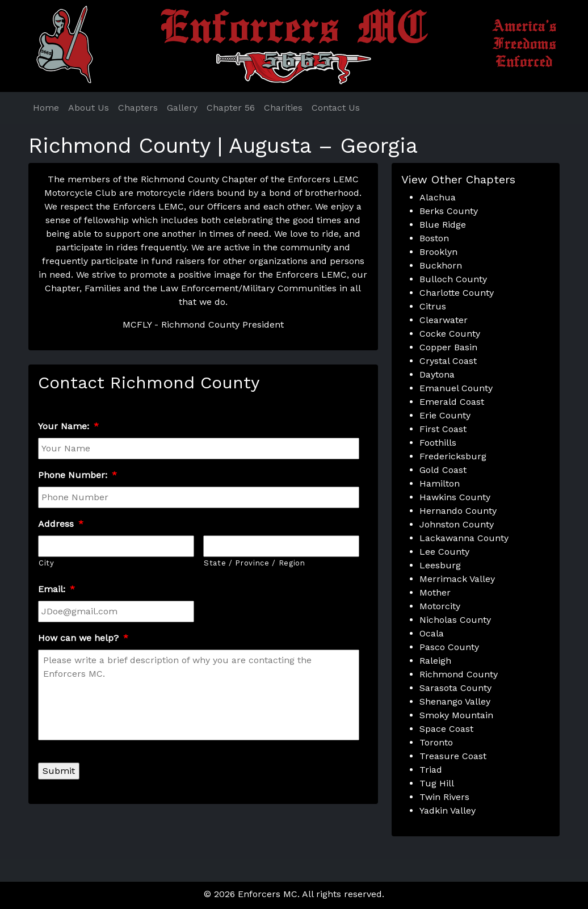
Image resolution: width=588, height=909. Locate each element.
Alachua (438, 197)
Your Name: (68, 426)
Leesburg (440, 565)
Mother (435, 592)
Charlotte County (457, 293)
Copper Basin (448, 347)
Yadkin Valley (448, 810)
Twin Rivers (444, 797)
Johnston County (457, 524)
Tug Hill (437, 783)
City (47, 563)
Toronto (436, 742)
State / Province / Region (255, 563)
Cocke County (450, 334)
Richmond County (459, 674)
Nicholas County (455, 620)
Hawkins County (455, 497)
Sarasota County (455, 688)
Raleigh (435, 661)
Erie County (445, 415)
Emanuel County (456, 388)
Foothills (438, 443)
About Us (89, 108)
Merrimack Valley (457, 579)
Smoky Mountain (456, 715)
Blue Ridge (443, 225)
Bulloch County (453, 279)
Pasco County (449, 647)
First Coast (443, 429)
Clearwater (444, 320)
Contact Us (336, 108)
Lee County (444, 552)
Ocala (432, 633)
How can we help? (83, 638)
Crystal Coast (448, 361)
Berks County (449, 211)
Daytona (437, 374)
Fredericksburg (453, 456)
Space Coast (446, 729)
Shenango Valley (455, 701)
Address (61, 524)
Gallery (182, 108)
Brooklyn (438, 252)
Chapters (138, 108)
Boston (434, 238)
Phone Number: (77, 475)
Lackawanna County (464, 538)
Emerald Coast (452, 402)
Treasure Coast (453, 756)
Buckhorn (441, 265)
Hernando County (458, 511)
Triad (431, 770)
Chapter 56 (231, 108)
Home (46, 108)
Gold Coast (443, 470)
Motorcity (440, 606)
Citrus (433, 306)
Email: (56, 589)
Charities (283, 108)
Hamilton (440, 483)
